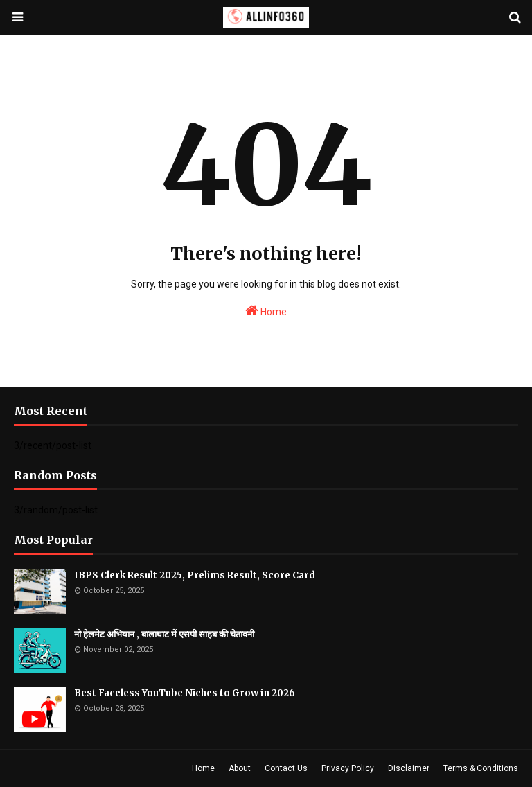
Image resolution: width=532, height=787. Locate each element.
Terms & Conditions (481, 768)
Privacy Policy (348, 768)
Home (266, 310)
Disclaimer (409, 768)
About (240, 768)
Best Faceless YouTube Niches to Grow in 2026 (185, 693)
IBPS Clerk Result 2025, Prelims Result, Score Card (195, 575)
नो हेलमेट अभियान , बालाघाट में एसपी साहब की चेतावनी (164, 634)
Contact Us (286, 768)
